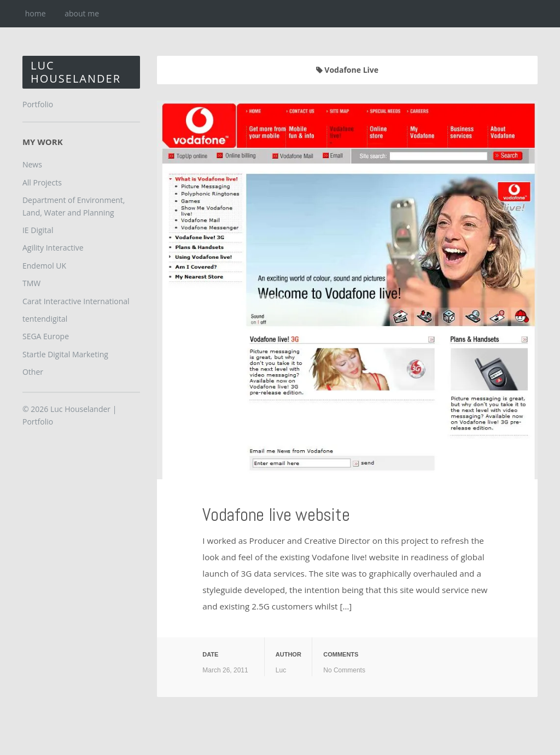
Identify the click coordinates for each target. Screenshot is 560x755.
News (32, 164)
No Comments (344, 670)
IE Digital (38, 230)
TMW (31, 283)
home (36, 13)
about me (82, 13)
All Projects (42, 182)
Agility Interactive (53, 248)
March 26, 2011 (225, 670)
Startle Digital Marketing (65, 354)
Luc (281, 670)
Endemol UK (44, 266)
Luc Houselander (76, 72)
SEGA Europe (46, 336)
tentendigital (45, 319)
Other (33, 372)
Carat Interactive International (76, 301)
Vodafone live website (301, 512)
